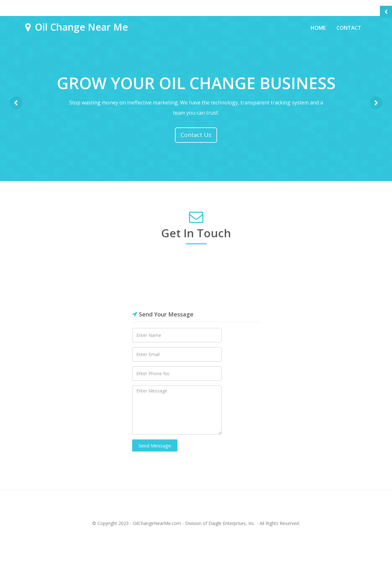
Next (376, 103)
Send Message (155, 445)
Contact (349, 28)
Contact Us (196, 135)
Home (318, 28)
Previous (16, 103)
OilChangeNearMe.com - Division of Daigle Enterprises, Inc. (194, 523)
